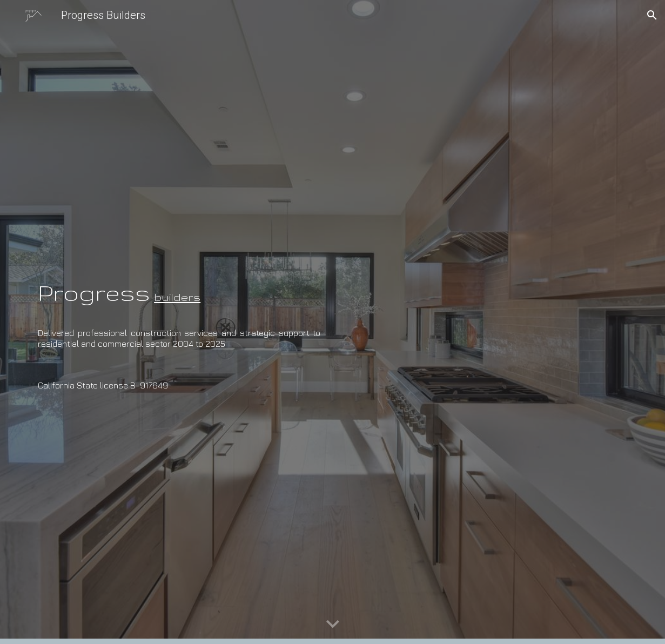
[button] (652, 15)
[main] (179, 282)
